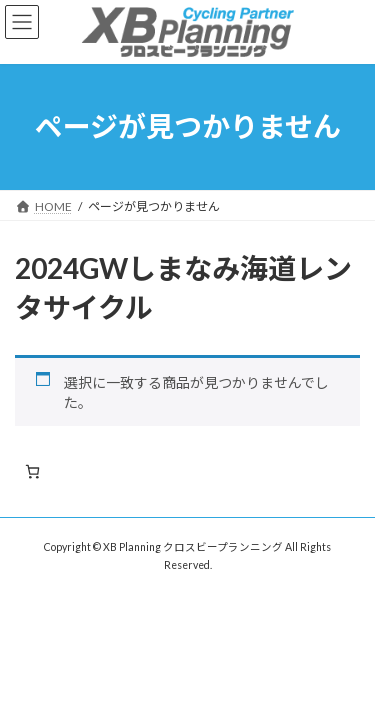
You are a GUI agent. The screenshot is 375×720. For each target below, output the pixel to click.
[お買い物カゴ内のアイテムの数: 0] (32, 471)
